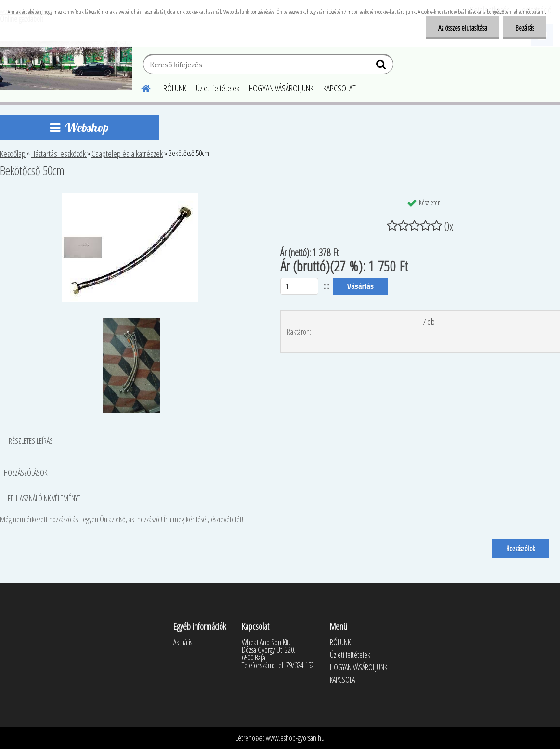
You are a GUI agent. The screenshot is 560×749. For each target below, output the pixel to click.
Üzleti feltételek (218, 88)
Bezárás (525, 28)
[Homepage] (140, 87)
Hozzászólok (521, 548)
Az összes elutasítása (463, 28)
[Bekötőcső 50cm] (130, 197)
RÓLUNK (175, 88)
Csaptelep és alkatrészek (127, 154)
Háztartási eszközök (59, 154)
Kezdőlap (13, 154)
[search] (382, 66)
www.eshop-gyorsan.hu (295, 738)
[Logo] (66, 65)
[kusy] (300, 286)
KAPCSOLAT (339, 88)
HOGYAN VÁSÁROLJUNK (281, 88)
